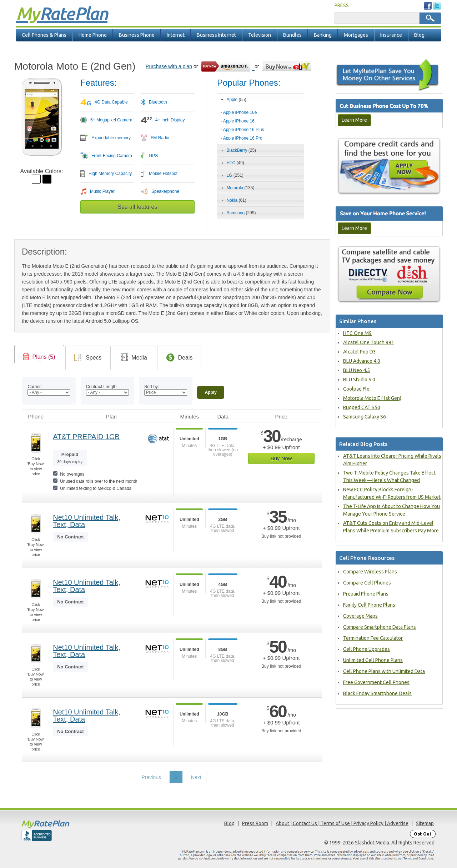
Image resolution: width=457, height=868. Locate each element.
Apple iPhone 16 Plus (244, 130)
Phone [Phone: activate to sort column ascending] (36, 417)
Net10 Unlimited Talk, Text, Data (87, 521)
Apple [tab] (233, 100)
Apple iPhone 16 (239, 121)
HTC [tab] (232, 163)
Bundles (292, 35)
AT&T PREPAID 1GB (86, 437)
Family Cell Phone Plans (369, 605)
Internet (176, 35)
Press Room (255, 823)
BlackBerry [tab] (238, 150)
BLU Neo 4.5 (356, 370)
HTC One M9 (357, 333)
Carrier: (35, 387)
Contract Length (101, 387)
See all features (137, 207)
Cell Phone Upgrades (366, 649)
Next (196, 777)
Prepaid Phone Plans (366, 594)
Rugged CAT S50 (362, 407)
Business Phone (137, 35)
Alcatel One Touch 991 (369, 342)
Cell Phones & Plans (44, 35)
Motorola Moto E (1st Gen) (372, 398)
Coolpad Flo (356, 389)
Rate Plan (62, 13)
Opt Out (423, 834)
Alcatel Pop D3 (360, 352)
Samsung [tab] (237, 213)
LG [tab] (231, 175)
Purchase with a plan (169, 66)
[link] (39, 357)
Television (260, 35)
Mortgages (356, 35)
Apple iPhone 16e (240, 112)
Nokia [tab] (233, 200)
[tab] (261, 123)
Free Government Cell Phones (376, 682)
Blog (419, 35)
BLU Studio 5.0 (359, 380)
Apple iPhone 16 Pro (243, 138)
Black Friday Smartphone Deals (377, 693)
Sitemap (425, 823)
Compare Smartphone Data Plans (380, 627)
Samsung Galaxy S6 (365, 417)
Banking (323, 35)
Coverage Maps (360, 616)
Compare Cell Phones (367, 583)
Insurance (391, 35)
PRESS (342, 5)
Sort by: (152, 387)
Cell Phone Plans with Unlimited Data (384, 671)
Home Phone (93, 35)
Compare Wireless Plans (370, 572)
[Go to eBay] (287, 66)
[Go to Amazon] (228, 66)
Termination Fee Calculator (373, 638)
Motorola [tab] (237, 188)
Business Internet (216, 35)
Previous (151, 777)
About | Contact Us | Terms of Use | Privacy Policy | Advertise (342, 823)
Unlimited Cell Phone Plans (373, 660)
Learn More (354, 120)
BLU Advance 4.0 (362, 361)
